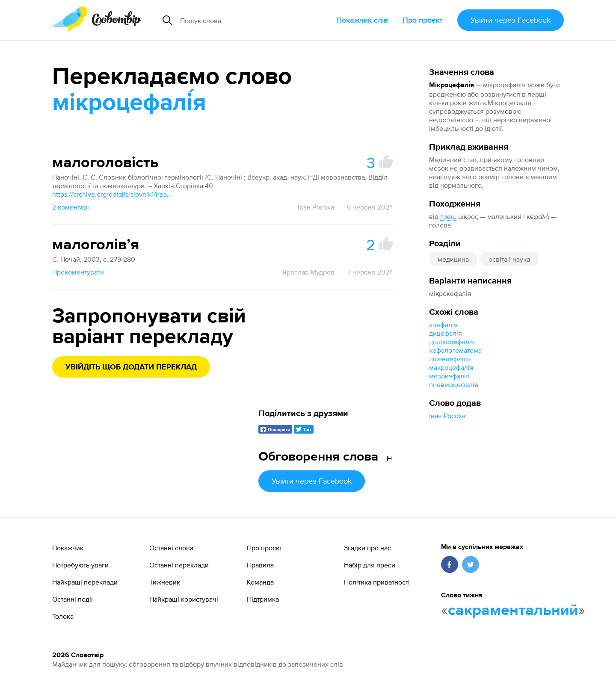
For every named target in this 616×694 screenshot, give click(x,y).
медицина (453, 259)
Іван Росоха (447, 416)
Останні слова (171, 548)
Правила (260, 565)
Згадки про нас (367, 548)
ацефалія (443, 325)
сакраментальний (513, 611)
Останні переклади (179, 565)
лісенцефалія (450, 359)
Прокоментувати (78, 272)
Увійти (511, 20)
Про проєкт (423, 20)
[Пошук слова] (246, 20)
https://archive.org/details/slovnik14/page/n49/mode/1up (112, 194)
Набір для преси (370, 565)
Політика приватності (377, 582)
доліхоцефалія (452, 342)
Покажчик (68, 548)
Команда (260, 582)
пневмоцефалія (454, 384)
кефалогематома (455, 350)
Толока (63, 616)
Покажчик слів (362, 20)
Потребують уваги (80, 565)
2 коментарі (71, 207)
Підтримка (263, 599)
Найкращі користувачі (184, 599)
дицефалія (446, 333)
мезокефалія (449, 376)
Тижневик (165, 582)
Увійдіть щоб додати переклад (131, 367)
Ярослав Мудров (308, 272)
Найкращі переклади (85, 582)
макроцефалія (451, 367)
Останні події (73, 599)
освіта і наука (509, 259)
